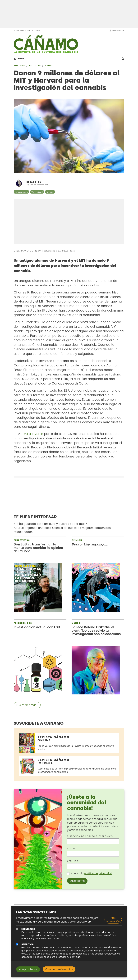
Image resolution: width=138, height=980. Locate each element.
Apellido (73, 861)
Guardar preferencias (59, 969)
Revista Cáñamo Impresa (54, 762)
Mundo (49, 66)
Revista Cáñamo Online (54, 739)
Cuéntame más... (27, 705)
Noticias (35, 66)
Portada (19, 66)
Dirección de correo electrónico (90, 836)
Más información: (113, 920)
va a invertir (33, 434)
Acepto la (91, 873)
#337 (38, 31)
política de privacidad (98, 873)
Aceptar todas (28, 969)
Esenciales (28, 929)
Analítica (28, 944)
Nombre (72, 849)
